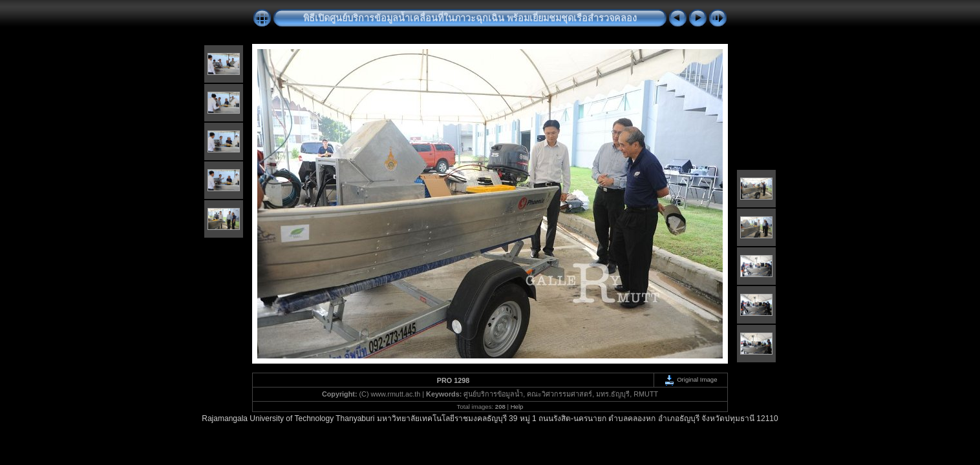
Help (517, 407)
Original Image (690, 379)
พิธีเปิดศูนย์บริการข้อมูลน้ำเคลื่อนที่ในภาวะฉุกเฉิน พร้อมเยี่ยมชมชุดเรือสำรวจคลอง (470, 18)
